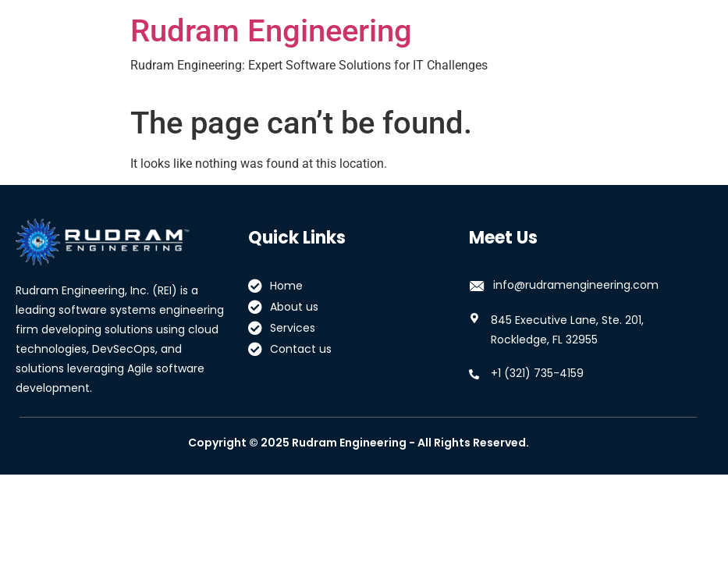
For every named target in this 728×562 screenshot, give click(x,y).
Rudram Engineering (271, 31)
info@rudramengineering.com (576, 285)
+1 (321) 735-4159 (537, 373)
